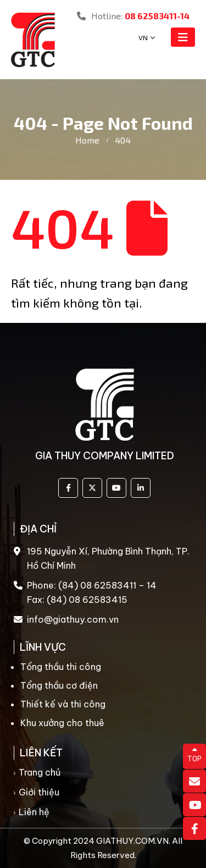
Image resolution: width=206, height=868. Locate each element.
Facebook (68, 488)
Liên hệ (34, 812)
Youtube (116, 488)
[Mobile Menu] (183, 37)
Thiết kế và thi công (63, 704)
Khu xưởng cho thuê (62, 723)
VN (143, 37)
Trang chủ (40, 772)
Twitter (92, 488)
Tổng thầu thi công (61, 667)
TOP (194, 755)
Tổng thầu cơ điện (59, 685)
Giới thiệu (39, 792)
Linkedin (141, 488)
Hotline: (133, 16)
